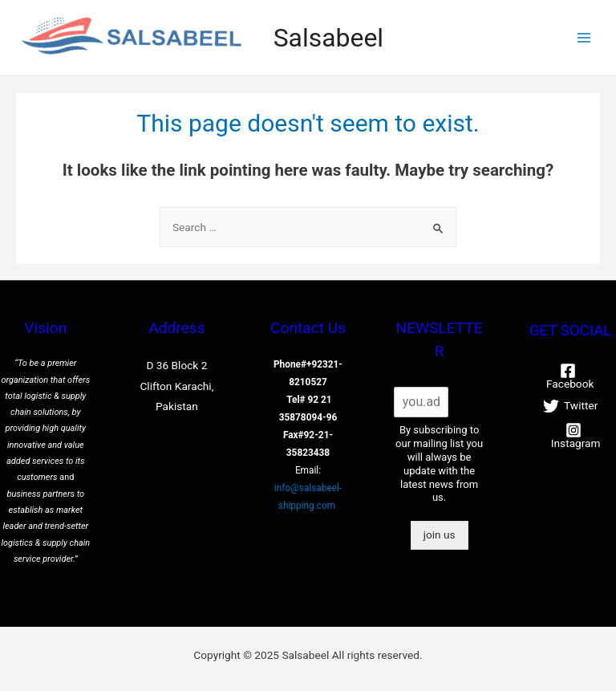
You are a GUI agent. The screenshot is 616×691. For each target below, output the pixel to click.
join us (440, 535)
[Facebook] (567, 376)
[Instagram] (573, 436)
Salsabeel (328, 38)
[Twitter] (570, 406)
